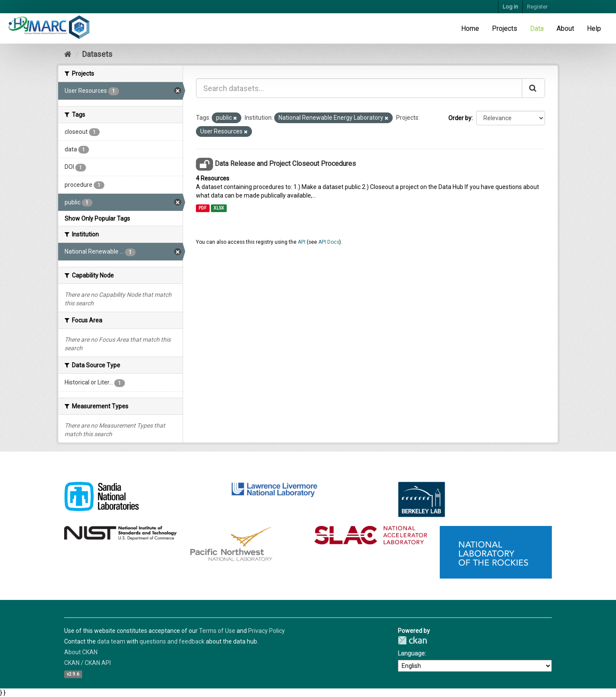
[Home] (68, 54)
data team (111, 641)
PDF (203, 208)
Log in (510, 7)
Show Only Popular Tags (97, 219)
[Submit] (533, 88)
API (302, 242)
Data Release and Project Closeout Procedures (285, 164)
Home (470, 28)
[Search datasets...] (359, 88)
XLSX (219, 208)
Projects (505, 28)
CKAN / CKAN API (87, 663)
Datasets (97, 54)
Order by (460, 118)
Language (411, 653)
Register (537, 7)
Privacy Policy (267, 631)
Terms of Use (217, 631)
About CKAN (81, 652)
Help (594, 28)
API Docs (329, 242)
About (565, 28)
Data (537, 28)
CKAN (412, 640)
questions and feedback (172, 641)
